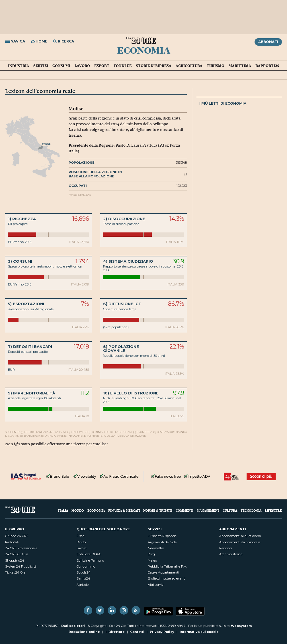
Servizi (41, 66)
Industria (19, 66)
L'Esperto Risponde (162, 536)
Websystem (241, 626)
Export (102, 66)
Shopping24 (15, 560)
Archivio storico (231, 554)
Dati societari (73, 626)
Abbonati (268, 42)
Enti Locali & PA (89, 554)
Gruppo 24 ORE (17, 536)
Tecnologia (251, 510)
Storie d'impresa (154, 66)
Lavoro (82, 66)
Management (208, 510)
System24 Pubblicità (21, 566)
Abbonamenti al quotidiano (240, 536)
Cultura (230, 510)
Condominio (86, 566)
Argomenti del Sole (162, 542)
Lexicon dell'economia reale (40, 91)
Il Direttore (115, 632)
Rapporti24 (267, 66)
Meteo (152, 560)
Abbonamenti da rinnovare (240, 542)
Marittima (240, 66)
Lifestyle (273, 510)
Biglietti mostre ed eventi (167, 578)
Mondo (78, 510)
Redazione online (84, 632)
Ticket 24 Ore (15, 572)
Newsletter (156, 548)
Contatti (137, 632)
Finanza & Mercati (124, 510)
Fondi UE (123, 66)
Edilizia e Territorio (90, 560)
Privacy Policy (162, 632)
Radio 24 (12, 542)
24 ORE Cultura (17, 554)
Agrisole (83, 585)
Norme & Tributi (158, 510)
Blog (151, 554)
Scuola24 (84, 572)
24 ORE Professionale (21, 548)
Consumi (61, 66)
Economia (144, 50)
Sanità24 (83, 578)
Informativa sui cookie (199, 632)
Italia (63, 510)
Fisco (80, 536)
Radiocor (226, 548)
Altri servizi (156, 585)
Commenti (184, 510)
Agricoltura (189, 66)
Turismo (216, 66)
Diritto (81, 542)
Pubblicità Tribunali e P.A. (167, 566)
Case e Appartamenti (163, 572)
